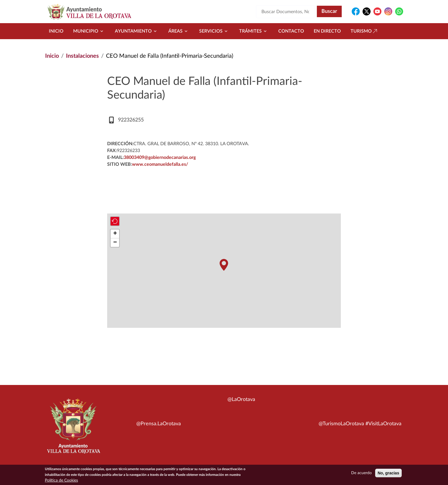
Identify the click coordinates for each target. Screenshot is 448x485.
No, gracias (388, 473)
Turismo (365, 31)
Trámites (254, 31)
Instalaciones (82, 56)
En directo (327, 31)
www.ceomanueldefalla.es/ (160, 164)
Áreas (179, 31)
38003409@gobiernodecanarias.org (160, 157)
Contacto (291, 31)
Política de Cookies (61, 481)
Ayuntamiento (137, 31)
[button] (224, 265)
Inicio (56, 31)
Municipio (89, 31)
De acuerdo (361, 473)
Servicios (214, 31)
